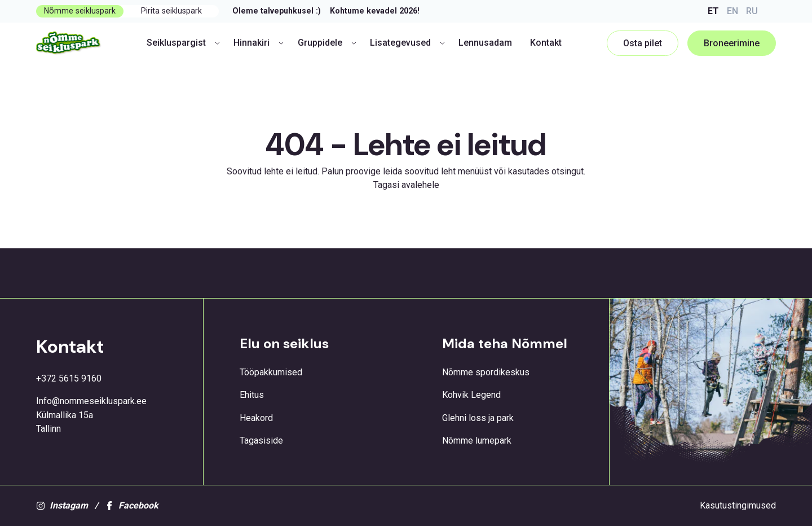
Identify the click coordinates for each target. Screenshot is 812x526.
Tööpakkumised (271, 372)
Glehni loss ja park (478, 418)
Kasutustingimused (738, 505)
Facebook (132, 505)
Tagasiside (261, 440)
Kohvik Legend (471, 395)
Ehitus (252, 395)
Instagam (62, 505)
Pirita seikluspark (171, 11)
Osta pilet (643, 43)
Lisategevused (407, 43)
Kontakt (546, 43)
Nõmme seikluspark (80, 11)
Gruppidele (327, 43)
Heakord (256, 418)
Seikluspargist (183, 43)
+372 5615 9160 (69, 378)
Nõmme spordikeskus (486, 372)
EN (732, 11)
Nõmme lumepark (477, 440)
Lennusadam (485, 43)
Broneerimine (732, 43)
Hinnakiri (259, 43)
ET (713, 11)
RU (752, 11)
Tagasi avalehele (406, 185)
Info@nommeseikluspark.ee (91, 401)
